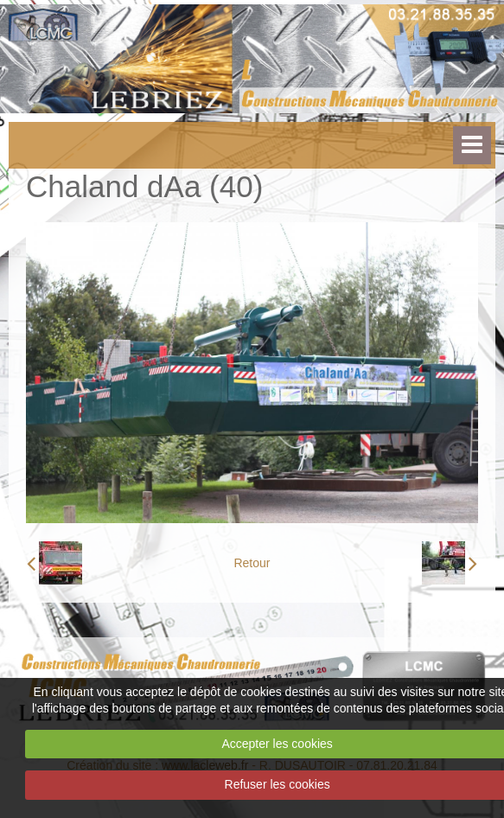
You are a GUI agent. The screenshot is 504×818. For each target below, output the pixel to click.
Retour (252, 563)
